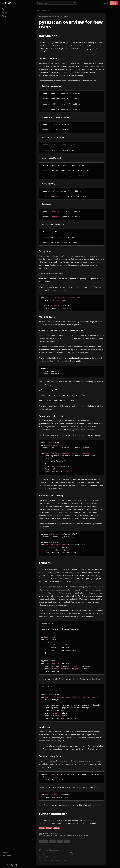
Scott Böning (46, 10)
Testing (57, 828)
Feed (38, 10)
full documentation (90, 823)
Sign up (114, 3)
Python (49, 828)
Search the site (57, 3)
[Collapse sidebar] (3, 3)
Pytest (42, 828)
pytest (41, 42)
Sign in (106, 3)
